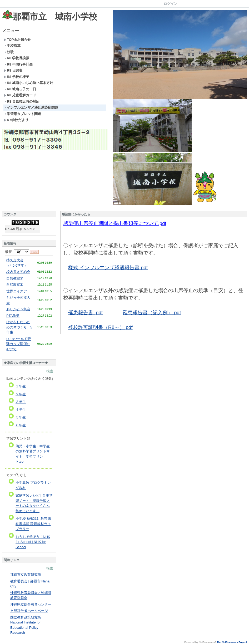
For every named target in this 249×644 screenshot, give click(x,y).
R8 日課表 (13, 70)
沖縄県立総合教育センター (31, 604)
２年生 (21, 394)
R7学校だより (16, 120)
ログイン (171, 4)
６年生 (21, 425)
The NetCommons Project (232, 642)
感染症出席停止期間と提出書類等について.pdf (115, 223)
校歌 (9, 52)
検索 (50, 371)
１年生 (21, 386)
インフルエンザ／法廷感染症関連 (31, 108)
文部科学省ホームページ (29, 611)
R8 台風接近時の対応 (22, 101)
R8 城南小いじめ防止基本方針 (29, 83)
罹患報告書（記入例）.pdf (152, 313)
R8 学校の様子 (17, 77)
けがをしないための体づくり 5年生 (19, 327)
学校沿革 (12, 46)
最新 (17, 252)
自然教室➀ (15, 285)
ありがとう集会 (18, 309)
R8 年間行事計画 (18, 64)
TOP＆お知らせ (18, 40)
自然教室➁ (15, 278)
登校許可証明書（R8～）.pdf (100, 327)
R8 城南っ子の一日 (20, 89)
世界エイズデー (18, 291)
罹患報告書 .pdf (85, 313)
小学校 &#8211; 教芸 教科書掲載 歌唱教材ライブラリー (34, 524)
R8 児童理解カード (20, 95)
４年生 (21, 410)
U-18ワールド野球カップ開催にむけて (19, 344)
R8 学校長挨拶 (17, 58)
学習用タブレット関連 (23, 114)
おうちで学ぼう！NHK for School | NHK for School (33, 542)
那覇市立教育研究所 (26, 575)
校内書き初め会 (18, 272)
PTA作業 (13, 316)
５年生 (21, 417)
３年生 (21, 402)
